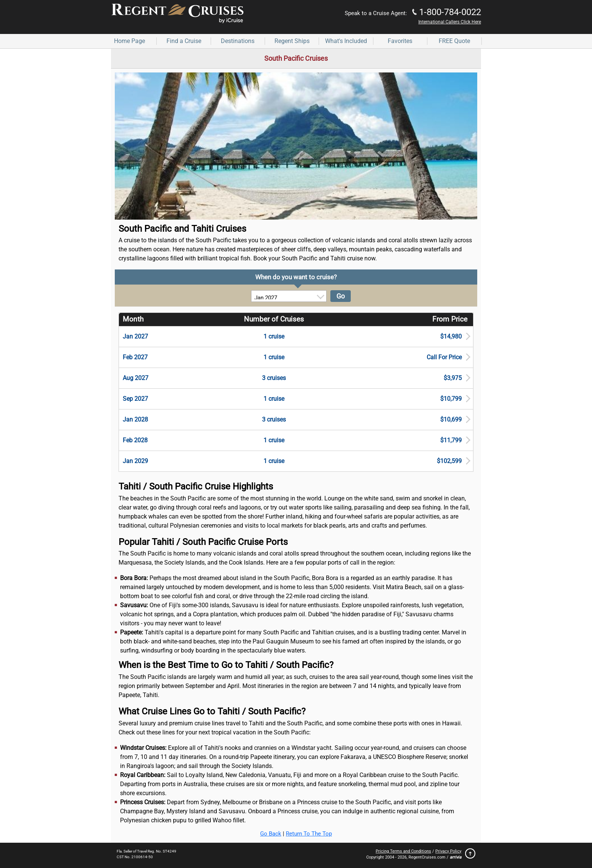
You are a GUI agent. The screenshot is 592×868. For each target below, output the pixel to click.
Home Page (129, 41)
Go (341, 296)
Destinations (238, 41)
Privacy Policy (448, 851)
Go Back (271, 834)
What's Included (346, 41)
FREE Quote (454, 41)
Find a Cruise (184, 41)
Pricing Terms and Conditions (403, 851)
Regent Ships (292, 41)
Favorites (400, 41)
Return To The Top (309, 834)
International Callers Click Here (450, 22)
